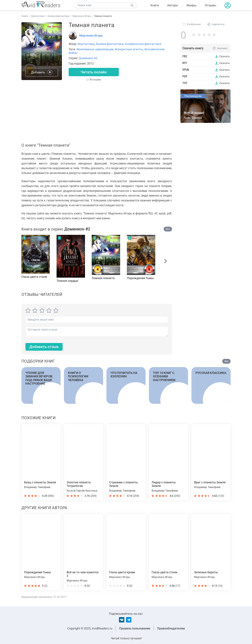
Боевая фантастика (110, 44)
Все (168, 229)
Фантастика (86, 44)
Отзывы (211, 5)
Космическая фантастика (143, 44)
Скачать (224, 56)
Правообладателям (171, 628)
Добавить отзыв (44, 347)
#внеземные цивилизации (95, 49)
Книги (155, 5)
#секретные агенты (129, 49)
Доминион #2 (88, 58)
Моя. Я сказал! (194, 113)
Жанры (191, 5)
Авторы (173, 5)
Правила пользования (135, 628)
